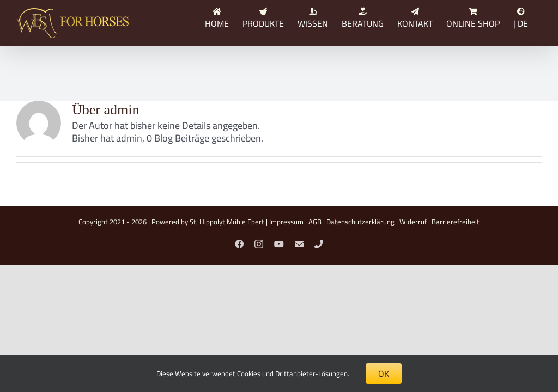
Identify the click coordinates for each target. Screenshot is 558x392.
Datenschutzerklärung (360, 222)
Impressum (286, 222)
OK (384, 373)
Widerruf (413, 222)
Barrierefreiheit (456, 222)
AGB (315, 222)
